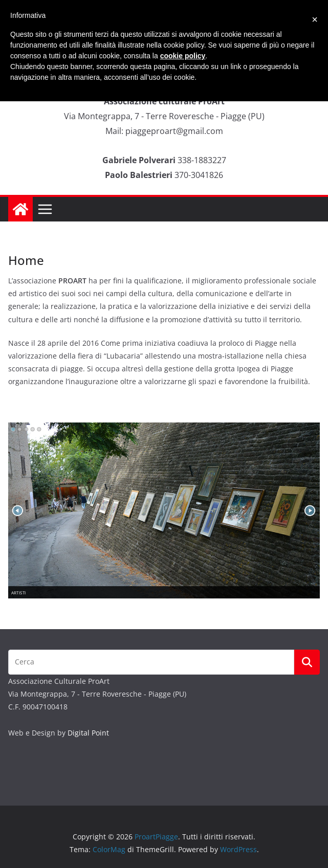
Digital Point (88, 733)
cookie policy (183, 56)
